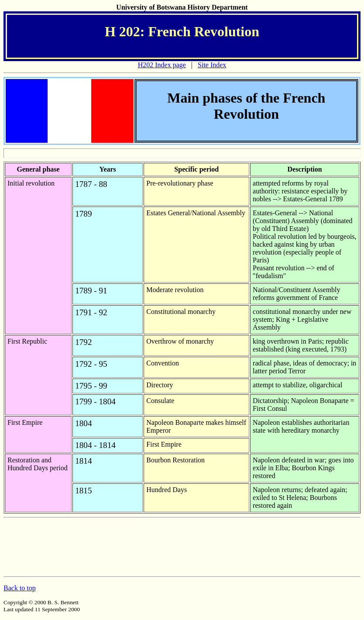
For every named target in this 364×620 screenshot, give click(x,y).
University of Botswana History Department (182, 7)
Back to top (20, 588)
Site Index (212, 65)
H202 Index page (162, 65)
